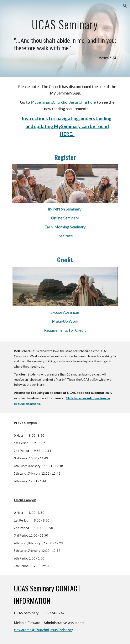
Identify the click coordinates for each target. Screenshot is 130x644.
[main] (65, 24)
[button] (5, 6)
